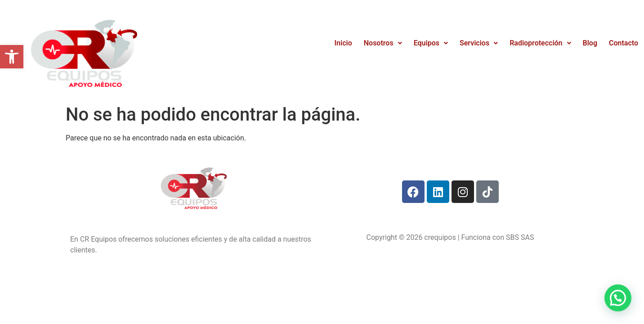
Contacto (624, 43)
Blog (590, 43)
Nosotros (383, 43)
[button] (12, 57)
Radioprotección (540, 43)
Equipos (431, 43)
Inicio (343, 43)
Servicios (479, 43)
